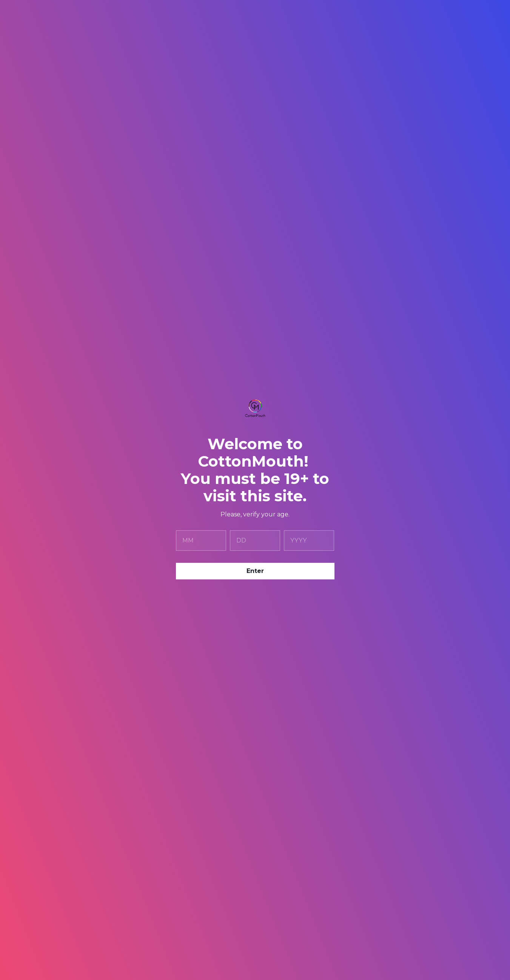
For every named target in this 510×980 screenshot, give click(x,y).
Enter (255, 571)
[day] (255, 541)
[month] (201, 541)
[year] (309, 541)
